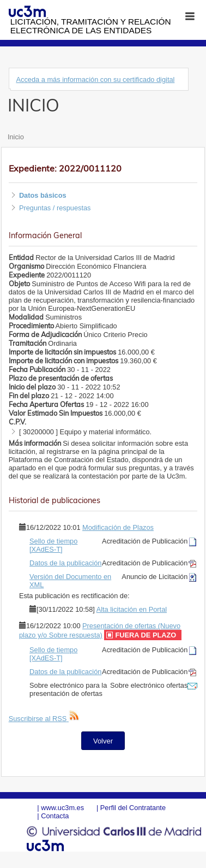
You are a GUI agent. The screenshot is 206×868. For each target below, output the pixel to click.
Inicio (16, 137)
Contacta (55, 816)
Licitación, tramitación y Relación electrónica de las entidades (91, 26)
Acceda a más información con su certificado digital (95, 79)
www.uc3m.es (62, 808)
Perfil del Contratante (133, 808)
